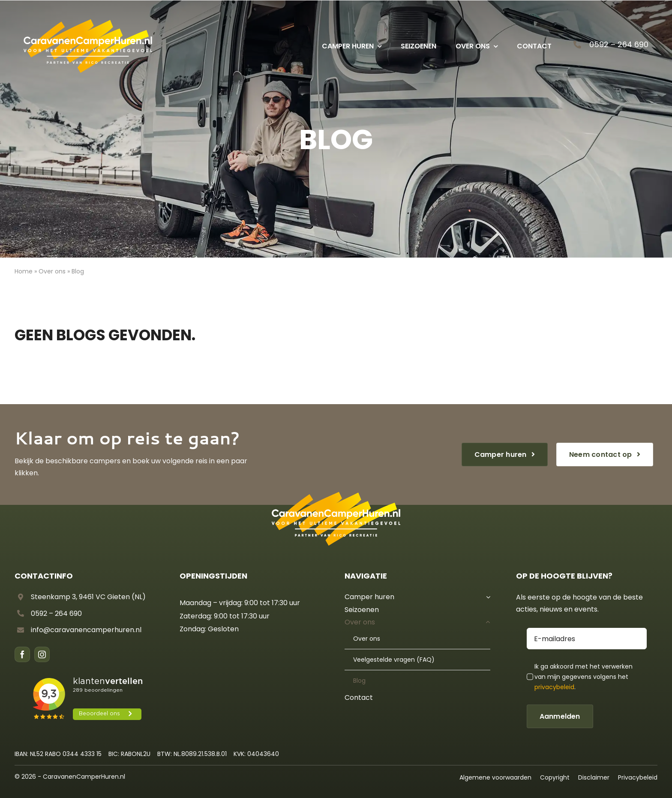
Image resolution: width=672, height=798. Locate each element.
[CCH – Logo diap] (88, 22)
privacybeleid (554, 687)
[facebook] (22, 654)
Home (24, 271)
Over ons (52, 271)
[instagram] (42, 654)
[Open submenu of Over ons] (486, 622)
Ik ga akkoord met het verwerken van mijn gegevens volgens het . (583, 677)
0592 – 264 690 (619, 44)
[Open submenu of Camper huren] (486, 597)
